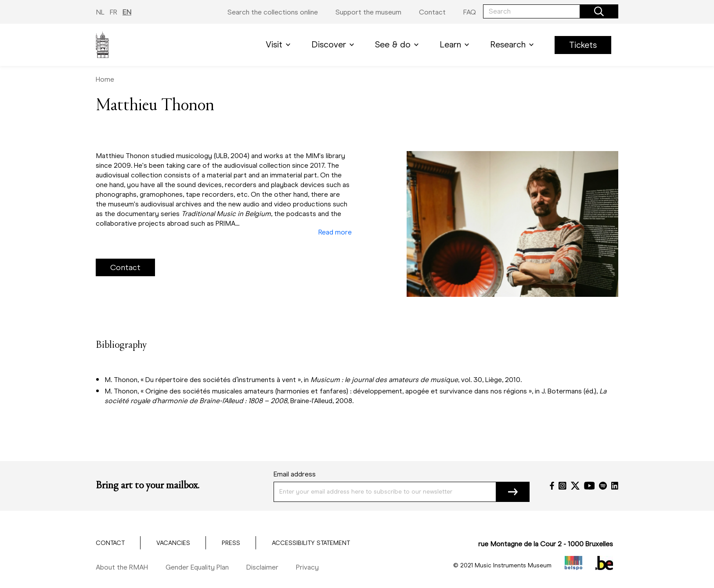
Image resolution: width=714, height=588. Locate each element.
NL (100, 12)
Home (105, 79)
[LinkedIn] (615, 486)
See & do (398, 45)
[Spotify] (603, 486)
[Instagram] (563, 486)
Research (514, 45)
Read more (335, 232)
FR (114, 12)
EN (127, 12)
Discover (334, 45)
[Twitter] (575, 486)
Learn (456, 45)
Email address (295, 474)
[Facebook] (552, 486)
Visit (280, 45)
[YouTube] (590, 486)
